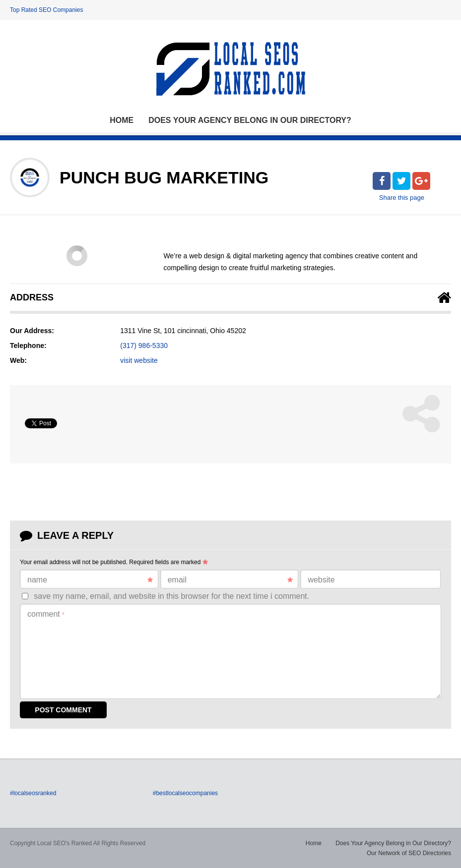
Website (321, 580)
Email (230, 580)
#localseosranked (33, 793)
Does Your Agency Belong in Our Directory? (250, 120)
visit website (139, 360)
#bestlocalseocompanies (185, 793)
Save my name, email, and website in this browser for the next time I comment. (171, 596)
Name (90, 580)
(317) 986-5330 (144, 346)
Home (122, 120)
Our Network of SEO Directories (409, 853)
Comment (46, 614)
